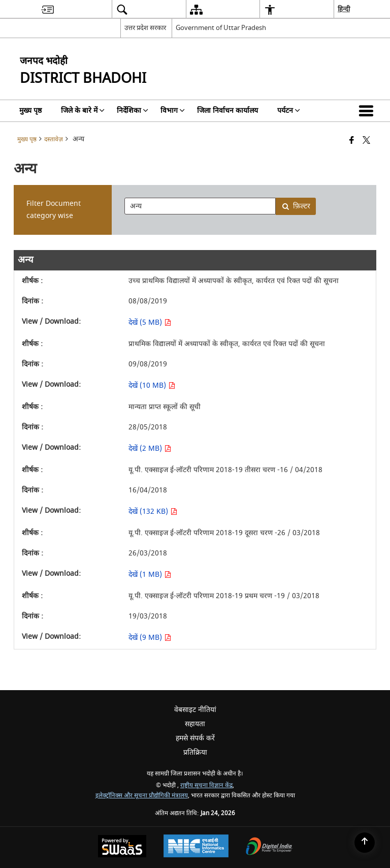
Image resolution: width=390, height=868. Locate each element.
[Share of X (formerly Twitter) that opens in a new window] (366, 141)
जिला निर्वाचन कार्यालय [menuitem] (227, 111)
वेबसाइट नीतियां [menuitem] (195, 710)
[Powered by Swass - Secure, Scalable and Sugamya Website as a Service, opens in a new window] (122, 847)
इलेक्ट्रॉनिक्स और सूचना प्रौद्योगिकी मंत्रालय (142, 796)
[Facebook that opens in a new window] (352, 141)
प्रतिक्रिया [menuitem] (195, 752)
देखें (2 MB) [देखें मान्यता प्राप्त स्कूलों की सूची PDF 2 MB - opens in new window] (150, 448)
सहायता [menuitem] (195, 724)
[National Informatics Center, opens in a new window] (196, 847)
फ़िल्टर (296, 206)
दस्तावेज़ (54, 139)
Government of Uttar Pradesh (221, 28)
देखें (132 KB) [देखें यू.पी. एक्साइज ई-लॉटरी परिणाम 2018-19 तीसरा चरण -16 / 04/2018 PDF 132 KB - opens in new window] (153, 511)
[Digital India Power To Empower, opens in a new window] (269, 847)
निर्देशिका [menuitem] (133, 111)
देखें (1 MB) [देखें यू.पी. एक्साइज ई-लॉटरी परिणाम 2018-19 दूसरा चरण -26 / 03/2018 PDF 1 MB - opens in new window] (150, 575)
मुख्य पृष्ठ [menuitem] (30, 111)
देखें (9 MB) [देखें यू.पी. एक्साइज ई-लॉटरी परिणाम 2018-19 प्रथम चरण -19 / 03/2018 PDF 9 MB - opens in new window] (150, 638)
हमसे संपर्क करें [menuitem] (195, 738)
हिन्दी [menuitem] (344, 9)
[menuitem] (47, 9)
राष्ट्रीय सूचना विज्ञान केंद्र (206, 785)
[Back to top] (365, 843)
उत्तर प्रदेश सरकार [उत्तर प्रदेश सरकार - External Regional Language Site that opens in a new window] (145, 28)
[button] (368, 111)
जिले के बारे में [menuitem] (83, 111)
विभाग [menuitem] (173, 111)
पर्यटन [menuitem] (289, 111)
